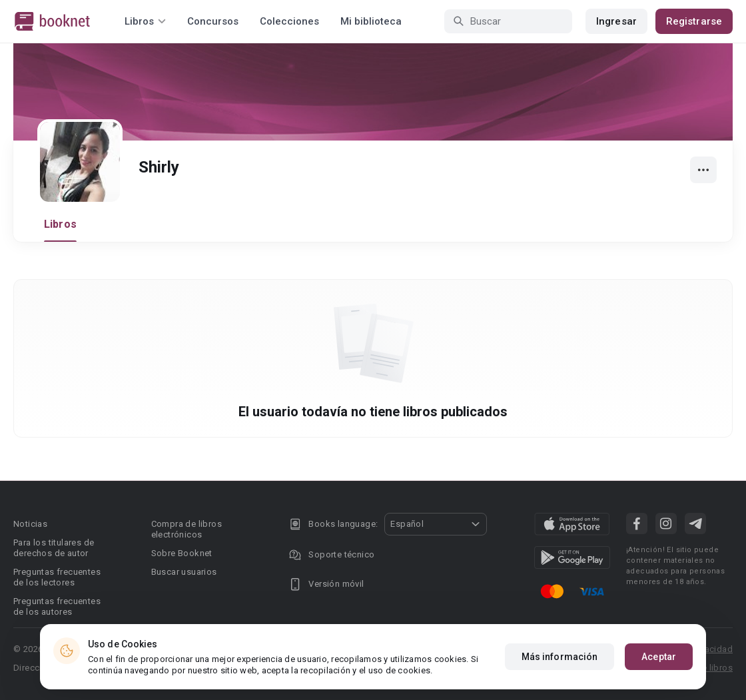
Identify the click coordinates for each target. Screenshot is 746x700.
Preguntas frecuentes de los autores (57, 606)
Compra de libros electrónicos (186, 529)
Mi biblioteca (371, 21)
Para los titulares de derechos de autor (54, 548)
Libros (60, 224)
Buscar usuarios (184, 572)
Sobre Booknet (182, 553)
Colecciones (289, 21)
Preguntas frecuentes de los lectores (57, 577)
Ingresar (616, 21)
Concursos (213, 21)
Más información (560, 657)
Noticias (30, 524)
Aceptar (659, 657)
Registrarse (694, 21)
